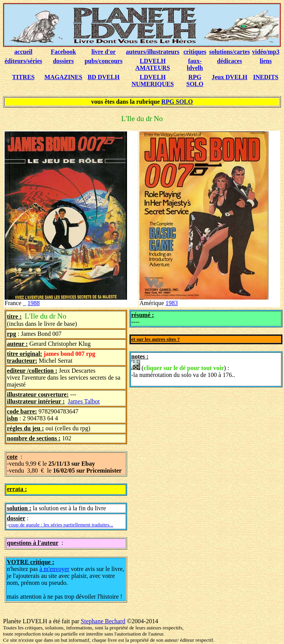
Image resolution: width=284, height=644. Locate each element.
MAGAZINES (64, 77)
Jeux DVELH (230, 77)
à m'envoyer (54, 569)
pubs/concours (103, 61)
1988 (34, 303)
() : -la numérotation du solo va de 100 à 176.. (183, 369)
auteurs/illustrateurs (153, 52)
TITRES (24, 77)
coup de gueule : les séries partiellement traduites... (61, 525)
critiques (195, 52)
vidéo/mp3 (266, 52)
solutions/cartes (230, 52)
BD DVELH (103, 77)
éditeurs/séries (23, 61)
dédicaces (230, 61)
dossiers (63, 61)
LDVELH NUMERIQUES (153, 80)
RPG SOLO (195, 80)
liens (266, 61)
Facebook (63, 52)
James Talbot (84, 401)
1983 (172, 303)
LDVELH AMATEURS (153, 64)
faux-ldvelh (195, 64)
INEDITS (266, 77)
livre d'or (103, 52)
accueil (23, 52)
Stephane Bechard (103, 621)
